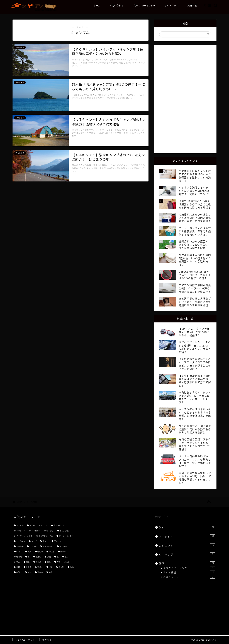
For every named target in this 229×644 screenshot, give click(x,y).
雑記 (187, 563)
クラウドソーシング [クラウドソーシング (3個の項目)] (24, 536)
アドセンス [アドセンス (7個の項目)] (36, 531)
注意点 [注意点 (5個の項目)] (29, 567)
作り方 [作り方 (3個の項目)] (52, 551)
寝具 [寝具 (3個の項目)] (66, 557)
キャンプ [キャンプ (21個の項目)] (50, 531)
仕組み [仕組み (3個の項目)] (40, 551)
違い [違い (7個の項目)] (30, 572)
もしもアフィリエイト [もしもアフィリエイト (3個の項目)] (38, 525)
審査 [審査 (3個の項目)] (18, 562)
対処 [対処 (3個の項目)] (28, 562)
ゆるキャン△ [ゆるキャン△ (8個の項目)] (59, 525)
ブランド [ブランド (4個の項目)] (33, 546)
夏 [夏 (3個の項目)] (58, 557)
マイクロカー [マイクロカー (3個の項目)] (48, 546)
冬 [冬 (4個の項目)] (29, 557)
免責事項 (192, 6)
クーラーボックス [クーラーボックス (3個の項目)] (66, 536)
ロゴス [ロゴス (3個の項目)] (19, 551)
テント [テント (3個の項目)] (45, 541)
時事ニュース (189, 577)
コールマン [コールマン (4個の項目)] (21, 541)
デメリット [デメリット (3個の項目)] (59, 541)
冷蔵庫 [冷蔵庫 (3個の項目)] (38, 557)
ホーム (97, 6)
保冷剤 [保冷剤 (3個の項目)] (19, 557)
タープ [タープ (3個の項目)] (34, 541)
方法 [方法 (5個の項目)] (59, 562)
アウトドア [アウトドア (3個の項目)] (21, 531)
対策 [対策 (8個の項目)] (49, 562)
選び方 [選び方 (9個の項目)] (40, 572)
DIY (187, 527)
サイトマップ (172, 6)
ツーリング (187, 555)
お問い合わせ (116, 6)
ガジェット (187, 545)
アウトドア (187, 536)
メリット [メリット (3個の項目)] (63, 546)
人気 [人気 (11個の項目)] (30, 551)
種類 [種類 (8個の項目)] (72, 567)
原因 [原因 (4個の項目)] (49, 557)
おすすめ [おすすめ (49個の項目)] (20, 525)
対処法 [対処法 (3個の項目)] (38, 562)
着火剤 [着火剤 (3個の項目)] (61, 567)
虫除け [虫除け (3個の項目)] (19, 572)
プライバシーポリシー (144, 6)
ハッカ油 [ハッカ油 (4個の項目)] (20, 546)
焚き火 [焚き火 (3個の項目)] (40, 567)
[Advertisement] (185, 99)
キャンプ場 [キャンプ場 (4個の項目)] (64, 531)
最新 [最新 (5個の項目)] (68, 562)
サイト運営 (189, 572)
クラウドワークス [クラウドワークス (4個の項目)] (46, 536)
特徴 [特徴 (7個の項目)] (51, 567)
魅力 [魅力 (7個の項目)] (51, 572)
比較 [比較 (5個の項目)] (18, 567)
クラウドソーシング (189, 568)
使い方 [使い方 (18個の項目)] (63, 551)
